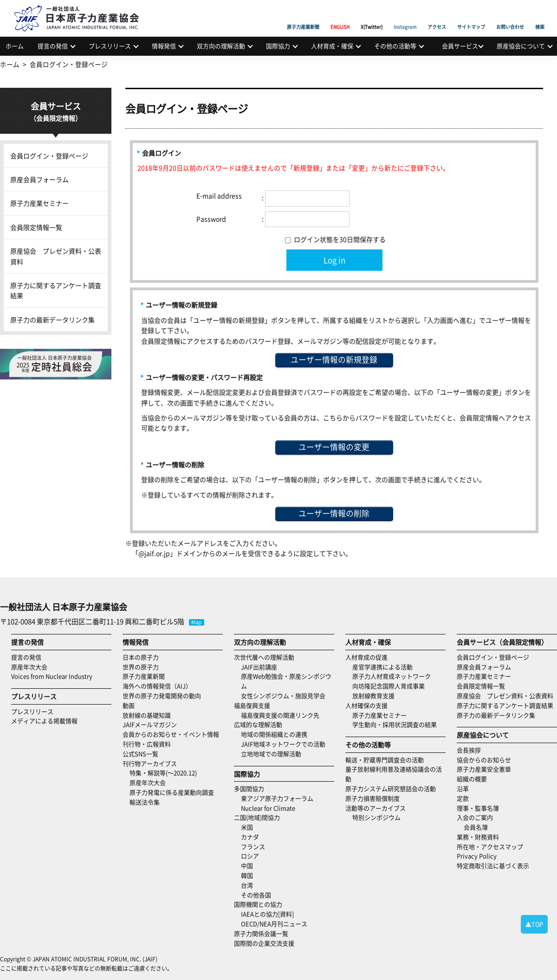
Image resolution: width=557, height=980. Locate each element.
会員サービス (460, 46)
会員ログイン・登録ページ (49, 156)
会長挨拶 (469, 750)
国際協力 (278, 46)
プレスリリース (110, 46)
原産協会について (521, 46)
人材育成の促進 (366, 657)
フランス (253, 846)
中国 (247, 866)
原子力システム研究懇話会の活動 (391, 788)
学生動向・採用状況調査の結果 (398, 724)
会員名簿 (476, 827)
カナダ (250, 837)
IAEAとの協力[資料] (267, 914)
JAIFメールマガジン (150, 724)
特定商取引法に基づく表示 (493, 866)
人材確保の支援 (366, 705)
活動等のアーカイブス (376, 808)
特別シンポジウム (376, 817)
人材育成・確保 (332, 46)
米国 (247, 827)
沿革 (463, 788)
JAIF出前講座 (259, 667)
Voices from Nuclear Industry (52, 676)
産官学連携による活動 (382, 667)
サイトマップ (471, 16)
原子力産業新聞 (303, 16)
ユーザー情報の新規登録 (334, 359)
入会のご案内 (475, 817)
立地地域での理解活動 (271, 754)
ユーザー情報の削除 (334, 513)
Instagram (405, 16)
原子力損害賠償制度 (372, 798)
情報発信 (164, 46)
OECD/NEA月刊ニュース (274, 924)
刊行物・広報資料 (147, 744)
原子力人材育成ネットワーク (392, 676)
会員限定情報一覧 (36, 227)
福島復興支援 (252, 705)
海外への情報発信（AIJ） (157, 686)
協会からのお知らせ (484, 760)
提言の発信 (53, 46)
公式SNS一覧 (140, 754)
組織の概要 (472, 779)
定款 (463, 798)
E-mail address (219, 196)
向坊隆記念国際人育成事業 (389, 686)
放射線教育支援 (373, 696)
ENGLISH (340, 16)
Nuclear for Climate (268, 808)
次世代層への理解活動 (264, 657)
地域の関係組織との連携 (274, 734)
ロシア (250, 856)
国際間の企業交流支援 (264, 943)
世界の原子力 (141, 667)
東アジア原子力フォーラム (277, 798)
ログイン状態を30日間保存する (335, 239)
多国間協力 (249, 788)
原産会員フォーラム (39, 179)
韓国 (247, 875)
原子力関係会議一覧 (261, 933)
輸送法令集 (145, 802)
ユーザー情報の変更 (334, 447)
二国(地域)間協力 (257, 817)
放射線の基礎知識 (147, 715)
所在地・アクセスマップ (490, 846)
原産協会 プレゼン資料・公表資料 (56, 256)
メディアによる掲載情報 (44, 721)
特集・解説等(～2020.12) (163, 773)
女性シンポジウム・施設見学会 (283, 696)
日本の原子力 (141, 657)
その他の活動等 (395, 46)
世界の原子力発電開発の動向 (162, 696)
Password (211, 219)
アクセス (437, 16)
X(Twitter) (372, 16)
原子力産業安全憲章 (484, 769)
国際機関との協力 (258, 904)
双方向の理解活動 (221, 46)
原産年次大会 (29, 667)
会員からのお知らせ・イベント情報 (171, 734)
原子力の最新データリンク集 (52, 320)
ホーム (15, 46)
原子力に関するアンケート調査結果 (56, 290)
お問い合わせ (510, 16)
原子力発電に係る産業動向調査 (172, 792)
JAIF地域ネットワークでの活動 (283, 744)
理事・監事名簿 (478, 808)
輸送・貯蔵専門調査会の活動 (385, 760)
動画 (129, 705)
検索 (540, 16)
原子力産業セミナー (39, 203)
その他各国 (256, 895)
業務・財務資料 (478, 837)
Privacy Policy (477, 856)
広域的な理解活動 (258, 724)
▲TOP (534, 924)
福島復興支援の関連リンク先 (280, 715)
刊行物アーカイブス (150, 763)
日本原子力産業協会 (81, 8)
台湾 (247, 885)
